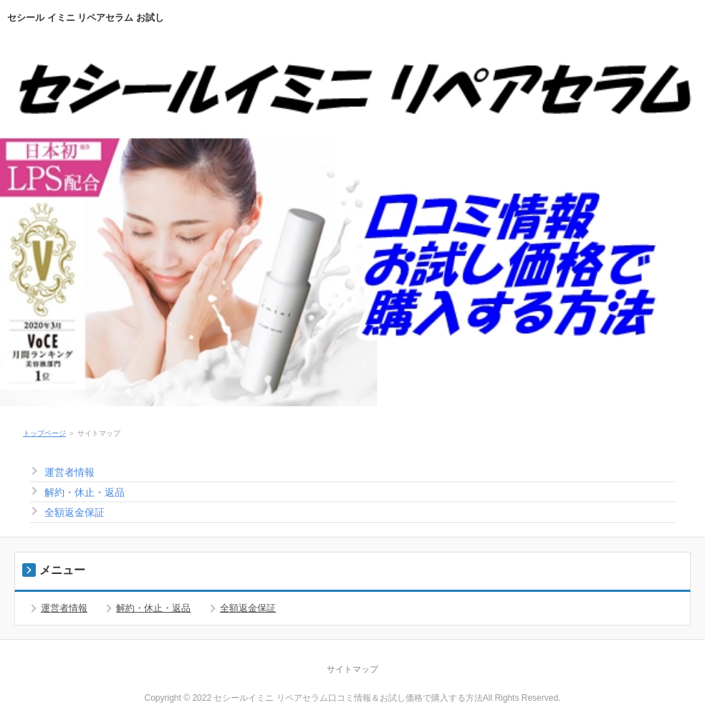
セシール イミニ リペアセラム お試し (86, 18)
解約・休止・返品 (85, 492)
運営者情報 (69, 472)
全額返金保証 (75, 512)
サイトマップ (352, 669)
